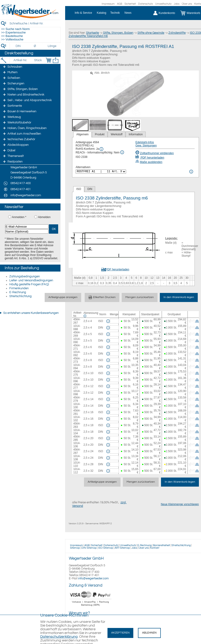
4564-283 (77, 425)
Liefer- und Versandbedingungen (31, 280)
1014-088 (77, 328)
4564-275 (77, 373)
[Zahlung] (91, 607)
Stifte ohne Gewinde (151, 33)
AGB (120, 4)
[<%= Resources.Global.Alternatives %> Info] (191, 172)
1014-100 (77, 406)
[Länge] (52, 46)
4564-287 (77, 451)
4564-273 (77, 360)
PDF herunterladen (150, 158)
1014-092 (77, 354)
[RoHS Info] (101, 149)
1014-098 (77, 393)
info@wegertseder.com (93, 578)
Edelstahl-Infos (145, 142)
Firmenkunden (19, 288)
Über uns (187, 4)
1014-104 (77, 432)
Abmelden (44, 217)
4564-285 (77, 438)
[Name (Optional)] (27, 231)
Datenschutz (146, 4)
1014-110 (77, 464)
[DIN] (18, 46)
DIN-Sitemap (89, 548)
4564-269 (77, 334)
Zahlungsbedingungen (25, 276)
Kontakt (155, 548)
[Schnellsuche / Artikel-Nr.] (35, 23)
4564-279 (77, 399)
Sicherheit (130, 4)
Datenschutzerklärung (59, 637)
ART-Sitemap (122, 548)
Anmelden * (19, 217)
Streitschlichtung (20, 296)
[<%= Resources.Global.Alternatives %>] (101, 172)
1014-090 (77, 341)
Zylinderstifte (177, 33)
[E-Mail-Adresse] (27, 227)
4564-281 (77, 412)
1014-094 (77, 367)
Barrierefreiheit (162, 545)
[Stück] (38, 60)
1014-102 (77, 419)
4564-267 (77, 321)
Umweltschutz (163, 4)
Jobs (177, 4)
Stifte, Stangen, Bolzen (118, 33)
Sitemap (75, 548)
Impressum (108, 4)
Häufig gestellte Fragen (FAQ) (29, 284)
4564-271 (77, 347)
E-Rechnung (18, 292)
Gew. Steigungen (146, 146)
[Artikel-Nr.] (20, 60)
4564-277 (77, 386)
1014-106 (77, 445)
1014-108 (77, 458)
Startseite (92, 33)
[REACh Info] (122, 152)
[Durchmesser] (35, 46)
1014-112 (77, 471)
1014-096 (77, 380)
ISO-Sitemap (106, 548)
